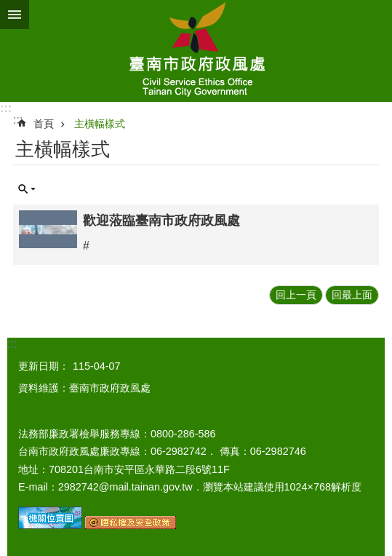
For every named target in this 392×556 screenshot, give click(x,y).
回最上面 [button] (352, 295)
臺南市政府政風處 (196, 51)
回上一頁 (296, 295)
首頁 (44, 124)
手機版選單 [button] (15, 15)
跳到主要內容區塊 (8, 8)
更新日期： (44, 366)
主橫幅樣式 (100, 124)
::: (6, 108)
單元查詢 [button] (27, 189)
